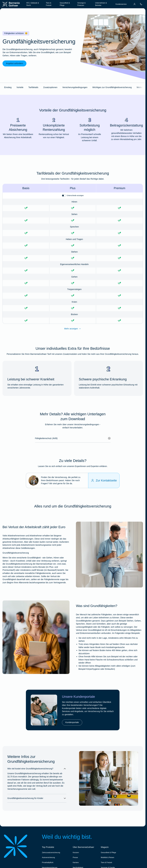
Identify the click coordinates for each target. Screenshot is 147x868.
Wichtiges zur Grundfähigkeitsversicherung (112, 87)
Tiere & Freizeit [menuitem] (49, 4)
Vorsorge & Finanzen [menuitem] (81, 4)
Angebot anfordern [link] (14, 63)
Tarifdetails (33, 87)
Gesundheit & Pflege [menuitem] (65, 4)
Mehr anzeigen (73, 329)
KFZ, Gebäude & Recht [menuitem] (33, 4)
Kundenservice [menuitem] (121, 4)
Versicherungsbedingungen (75, 87)
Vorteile (20, 87)
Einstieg (8, 87)
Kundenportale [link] (72, 722)
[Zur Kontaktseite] (104, 480)
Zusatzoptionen (50, 87)
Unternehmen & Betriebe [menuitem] (101, 4)
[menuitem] (135, 4)
